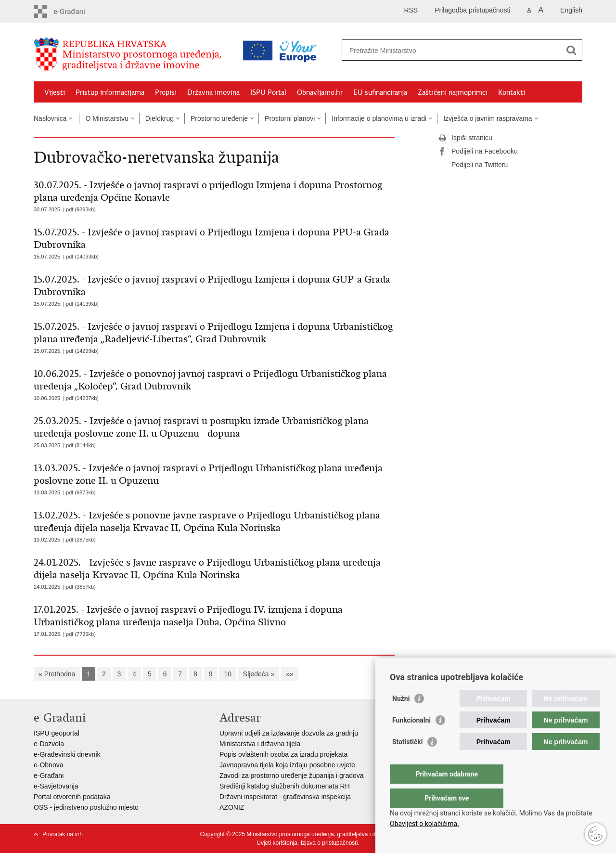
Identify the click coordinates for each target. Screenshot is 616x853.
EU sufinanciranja (380, 92)
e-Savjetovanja (56, 786)
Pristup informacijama (110, 92)
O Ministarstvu (107, 118)
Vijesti (55, 92)
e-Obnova (48, 765)
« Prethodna (57, 674)
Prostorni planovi (290, 118)
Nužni (401, 718)
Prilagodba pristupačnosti (472, 10)
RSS (411, 10)
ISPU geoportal (57, 733)
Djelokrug (160, 118)
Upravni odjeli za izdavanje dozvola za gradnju (289, 733)
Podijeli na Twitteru (473, 165)
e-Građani (49, 775)
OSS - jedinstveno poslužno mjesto (86, 807)
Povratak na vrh (63, 834)
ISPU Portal (268, 92)
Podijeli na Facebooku (478, 152)
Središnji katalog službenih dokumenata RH (285, 786)
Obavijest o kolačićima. (424, 824)
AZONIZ (232, 807)
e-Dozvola (49, 744)
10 (228, 674)
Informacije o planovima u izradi (379, 118)
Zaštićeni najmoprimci (453, 92)
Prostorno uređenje (219, 118)
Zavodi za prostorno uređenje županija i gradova (292, 775)
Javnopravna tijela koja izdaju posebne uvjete (287, 765)
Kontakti (512, 92)
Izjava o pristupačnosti (329, 843)
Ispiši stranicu (465, 138)
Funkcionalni (411, 739)
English (571, 10)
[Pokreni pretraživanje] (571, 50)
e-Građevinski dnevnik (67, 754)
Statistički (407, 761)
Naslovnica (50, 118)
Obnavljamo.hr (320, 92)
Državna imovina (213, 92)
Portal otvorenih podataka (72, 797)
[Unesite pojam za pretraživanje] (420, 50)
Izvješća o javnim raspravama (488, 118)
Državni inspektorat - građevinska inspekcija (285, 797)
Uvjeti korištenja (277, 843)
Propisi (166, 92)
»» (290, 674)
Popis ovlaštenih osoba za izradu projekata (283, 754)
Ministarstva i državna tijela (260, 744)
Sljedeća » (259, 674)
